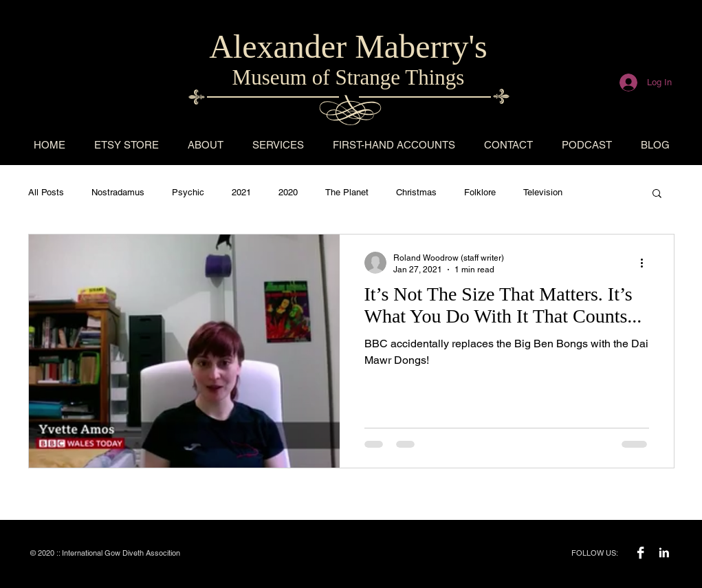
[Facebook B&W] (640, 553)
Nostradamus (118, 192)
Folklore (480, 192)
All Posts (46, 192)
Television (543, 192)
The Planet (347, 192)
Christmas (416, 192)
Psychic (188, 192)
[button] (657, 194)
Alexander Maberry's (348, 46)
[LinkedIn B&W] (664, 553)
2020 (288, 192)
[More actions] (647, 263)
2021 (241, 192)
